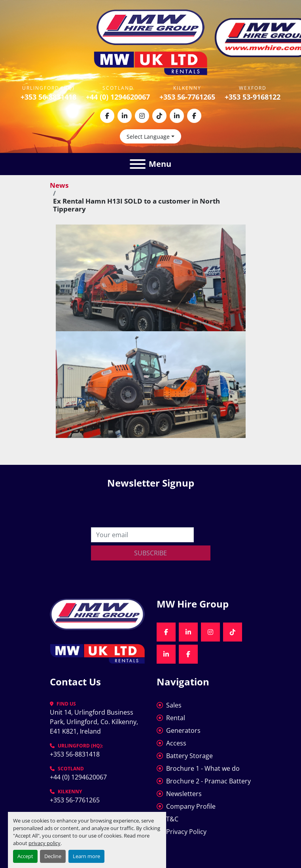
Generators (183, 730)
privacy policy (44, 843)
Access (176, 743)
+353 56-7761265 (187, 97)
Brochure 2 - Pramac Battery (208, 781)
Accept (25, 856)
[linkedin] (125, 116)
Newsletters (184, 794)
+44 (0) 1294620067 (118, 97)
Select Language (148, 137)
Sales (174, 705)
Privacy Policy (186, 832)
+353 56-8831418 (48, 97)
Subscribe (150, 553)
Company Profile (191, 806)
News (59, 185)
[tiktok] (159, 116)
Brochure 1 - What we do (203, 768)
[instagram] (142, 116)
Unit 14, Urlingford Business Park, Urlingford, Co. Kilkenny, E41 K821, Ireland (95, 722)
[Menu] (138, 164)
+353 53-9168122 (253, 97)
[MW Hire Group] (97, 613)
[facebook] (107, 116)
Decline (53, 856)
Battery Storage (189, 756)
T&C (172, 819)
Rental (176, 718)
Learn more (86, 856)
